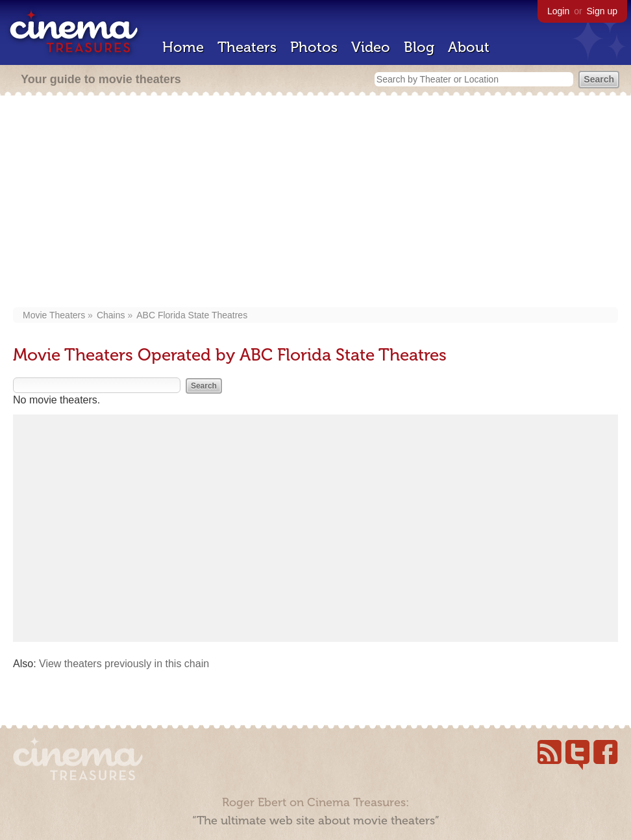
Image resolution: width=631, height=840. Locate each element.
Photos (314, 47)
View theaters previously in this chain (124, 664)
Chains (111, 315)
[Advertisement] (315, 203)
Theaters (247, 47)
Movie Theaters (54, 315)
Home (183, 47)
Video (371, 47)
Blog (419, 47)
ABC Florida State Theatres (192, 315)
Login (558, 11)
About (469, 47)
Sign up (602, 11)
